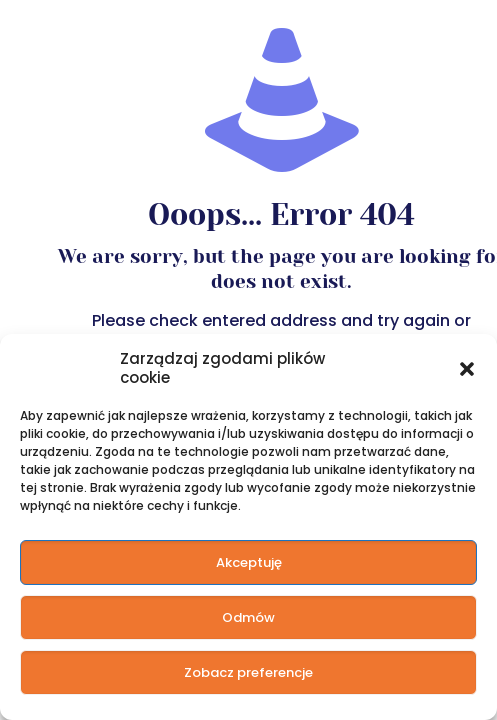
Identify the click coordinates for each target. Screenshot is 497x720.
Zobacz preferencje (248, 672)
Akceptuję (249, 562)
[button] (467, 368)
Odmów (248, 617)
